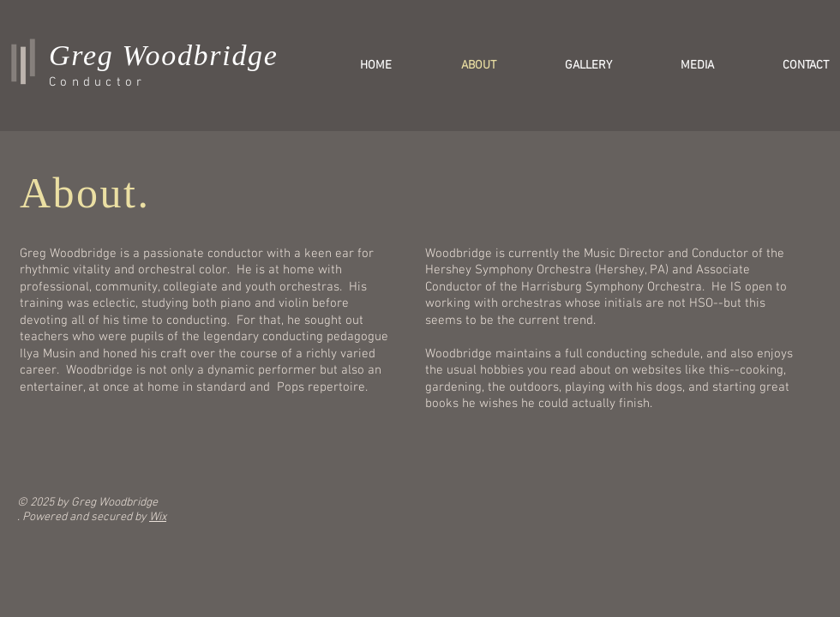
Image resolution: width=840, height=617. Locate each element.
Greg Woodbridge (164, 55)
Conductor (97, 82)
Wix (158, 517)
